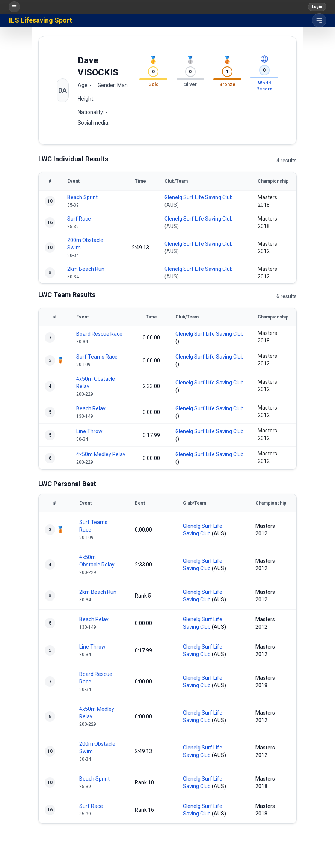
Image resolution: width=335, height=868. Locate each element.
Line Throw (89, 431)
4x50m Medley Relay (101, 454)
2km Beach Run (86, 269)
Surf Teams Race (97, 357)
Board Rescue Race (99, 334)
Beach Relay (91, 408)
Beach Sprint (82, 197)
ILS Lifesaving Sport (41, 20)
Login (317, 7)
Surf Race (79, 219)
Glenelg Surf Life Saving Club (199, 197)
